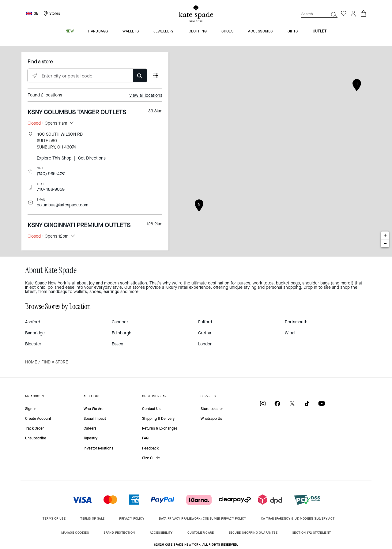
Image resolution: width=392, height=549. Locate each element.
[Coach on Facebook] (277, 403)
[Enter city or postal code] (87, 76)
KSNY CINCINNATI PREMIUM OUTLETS (79, 225)
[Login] (353, 13)
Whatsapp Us (211, 419)
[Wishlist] (344, 13)
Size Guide (151, 458)
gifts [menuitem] (293, 32)
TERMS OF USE (54, 519)
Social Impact (95, 419)
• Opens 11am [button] (47, 123)
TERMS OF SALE (92, 519)
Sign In (31, 409)
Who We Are (94, 409)
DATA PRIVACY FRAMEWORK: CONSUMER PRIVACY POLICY (203, 519)
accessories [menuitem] (260, 32)
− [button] (385, 243)
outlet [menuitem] (320, 32)
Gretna (205, 333)
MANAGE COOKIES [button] (75, 533)
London (205, 344)
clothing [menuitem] (198, 32)
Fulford (205, 322)
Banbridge (35, 333)
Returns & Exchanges (160, 428)
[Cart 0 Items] (363, 13)
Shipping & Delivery (158, 419)
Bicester (33, 344)
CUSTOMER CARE (155, 396)
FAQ (145, 438)
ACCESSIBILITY (161, 533)
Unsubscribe (36, 438)
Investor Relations (98, 448)
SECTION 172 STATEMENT (311, 533)
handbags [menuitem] (98, 32)
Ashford (33, 322)
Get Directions (92, 158)
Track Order (34, 428)
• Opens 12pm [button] (48, 236)
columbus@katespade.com (62, 205)
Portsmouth (296, 322)
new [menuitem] (70, 32)
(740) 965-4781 (51, 174)
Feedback (150, 448)
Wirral (290, 333)
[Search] (334, 14)
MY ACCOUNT (36, 396)
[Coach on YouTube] (322, 403)
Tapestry (90, 438)
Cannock (120, 322)
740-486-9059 (51, 189)
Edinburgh (122, 333)
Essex (117, 344)
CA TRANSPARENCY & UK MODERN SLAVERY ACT (298, 519)
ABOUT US (91, 396)
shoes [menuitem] (227, 32)
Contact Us (151, 409)
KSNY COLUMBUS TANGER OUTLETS (77, 112)
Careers (90, 428)
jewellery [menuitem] (164, 32)
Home (31, 362)
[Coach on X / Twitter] (292, 403)
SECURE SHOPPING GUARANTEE (253, 533)
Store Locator (212, 409)
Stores (55, 13)
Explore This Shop (54, 158)
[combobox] (319, 14)
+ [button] (385, 235)
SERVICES (208, 396)
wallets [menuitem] (131, 32)
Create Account (38, 419)
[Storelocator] (51, 13)
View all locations (146, 95)
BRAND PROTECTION (119, 533)
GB (36, 13)
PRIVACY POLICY (132, 519)
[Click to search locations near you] (35, 76)
